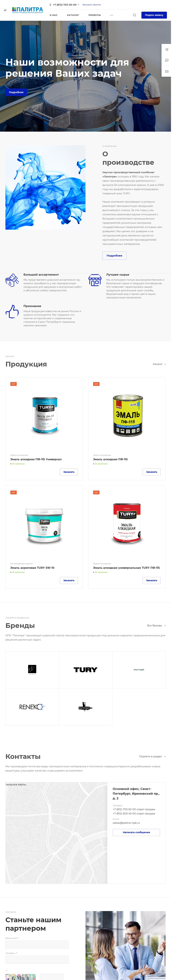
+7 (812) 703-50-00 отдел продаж (134, 809)
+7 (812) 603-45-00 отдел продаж (134, 813)
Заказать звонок (92, 5)
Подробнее (16, 92)
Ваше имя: (12, 938)
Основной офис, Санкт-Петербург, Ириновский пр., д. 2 (136, 794)
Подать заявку (154, 15)
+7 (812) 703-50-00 (65, 5)
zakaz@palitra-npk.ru (126, 823)
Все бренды (156, 626)
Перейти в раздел (152, 756)
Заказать (69, 472)
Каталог (159, 364)
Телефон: (11, 953)
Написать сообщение (136, 832)
